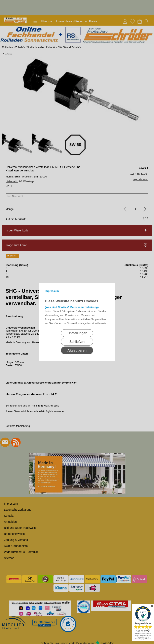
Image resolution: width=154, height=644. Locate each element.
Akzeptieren (77, 350)
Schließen (77, 342)
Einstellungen (77, 333)
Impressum (52, 291)
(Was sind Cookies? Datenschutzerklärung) (72, 307)
